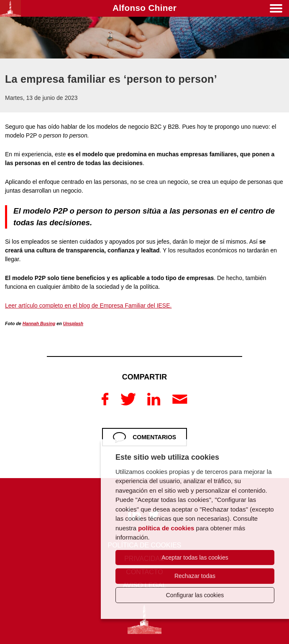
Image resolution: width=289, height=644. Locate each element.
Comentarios (154, 437)
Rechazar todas (195, 576)
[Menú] (276, 10)
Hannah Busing (39, 323)
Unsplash (73, 323)
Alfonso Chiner (144, 8)
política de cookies (166, 528)
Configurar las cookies (195, 595)
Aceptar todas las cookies (195, 557)
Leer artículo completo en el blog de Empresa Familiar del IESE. (88, 305)
